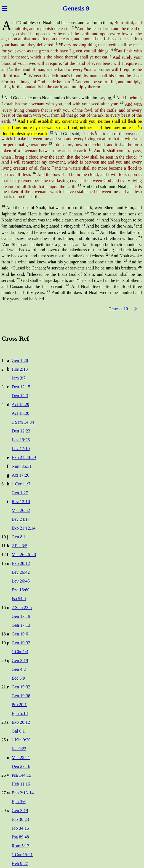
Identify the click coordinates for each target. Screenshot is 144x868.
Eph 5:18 (20, 713)
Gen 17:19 (21, 616)
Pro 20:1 (19, 705)
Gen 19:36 (21, 696)
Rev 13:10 (21, 502)
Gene (69, 8)
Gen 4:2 (19, 669)
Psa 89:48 (20, 837)
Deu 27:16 (21, 766)
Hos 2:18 (20, 369)
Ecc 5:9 (18, 678)
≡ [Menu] (5, 8)
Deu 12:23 (21, 431)
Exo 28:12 (21, 563)
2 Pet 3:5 (19, 546)
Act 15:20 (20, 413)
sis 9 (84, 8)
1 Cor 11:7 (21, 484)
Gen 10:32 (21, 643)
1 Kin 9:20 (21, 740)
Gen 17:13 (21, 625)
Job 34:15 (20, 828)
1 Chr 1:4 (20, 652)
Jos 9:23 (19, 749)
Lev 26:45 (21, 581)
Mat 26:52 (21, 510)
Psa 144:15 (21, 775)
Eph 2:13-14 (23, 793)
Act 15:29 (20, 404)
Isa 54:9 (19, 599)
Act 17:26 (20, 475)
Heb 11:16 (21, 784)
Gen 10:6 (20, 634)
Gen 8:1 (19, 537)
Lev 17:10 (21, 449)
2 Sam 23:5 (22, 607)
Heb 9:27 (20, 863)
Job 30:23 (20, 819)
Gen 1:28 (20, 360)
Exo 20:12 (21, 722)
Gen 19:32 (21, 687)
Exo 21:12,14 (23, 528)
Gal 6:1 (18, 731)
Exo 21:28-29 (24, 457)
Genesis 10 (118, 309)
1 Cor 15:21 (22, 855)
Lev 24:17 (21, 519)
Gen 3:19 (20, 660)
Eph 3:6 (18, 802)
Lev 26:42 (21, 572)
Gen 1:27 (20, 493)
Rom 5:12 (20, 846)
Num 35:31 (22, 466)
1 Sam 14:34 (23, 422)
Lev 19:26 (21, 440)
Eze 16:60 (20, 590)
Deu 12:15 (21, 387)
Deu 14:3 (20, 396)
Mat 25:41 (21, 758)
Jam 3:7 (18, 378)
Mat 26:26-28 (24, 555)
